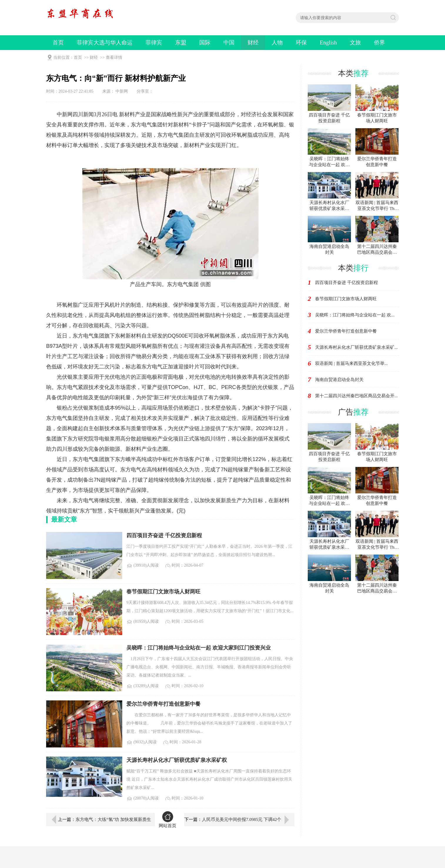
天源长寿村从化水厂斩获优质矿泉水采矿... (356, 347)
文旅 (355, 42)
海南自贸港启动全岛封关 (339, 380)
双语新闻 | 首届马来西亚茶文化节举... (351, 363)
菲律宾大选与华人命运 (105, 42)
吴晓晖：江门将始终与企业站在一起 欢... (355, 315)
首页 (58, 42)
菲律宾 (154, 42)
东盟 (181, 42)
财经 (253, 42)
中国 (229, 42)
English (328, 42)
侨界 (379, 42)
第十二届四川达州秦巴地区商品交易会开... (356, 396)
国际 (205, 42)
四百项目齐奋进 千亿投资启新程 (347, 283)
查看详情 (114, 57)
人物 (277, 42)
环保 (301, 42)
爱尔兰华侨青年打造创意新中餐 (346, 331)
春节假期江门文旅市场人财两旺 (346, 299)
